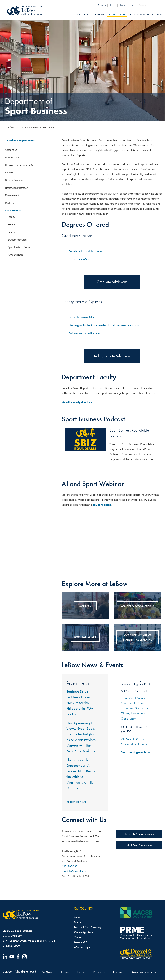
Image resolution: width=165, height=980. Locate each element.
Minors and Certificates (85, 333)
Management (12, 195)
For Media (47, 972)
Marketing (10, 203)
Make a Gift (81, 942)
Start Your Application (139, 845)
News (123, 5)
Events (113, 5)
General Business (14, 180)
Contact (78, 937)
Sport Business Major (83, 317)
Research (13, 225)
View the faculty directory (79, 402)
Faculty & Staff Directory (88, 927)
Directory (102, 5)
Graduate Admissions (112, 282)
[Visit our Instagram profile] (25, 957)
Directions (119, 972)
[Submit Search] (160, 5)
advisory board (102, 505)
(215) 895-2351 (70, 866)
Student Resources (18, 240)
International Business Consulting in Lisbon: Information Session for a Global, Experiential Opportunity (136, 708)
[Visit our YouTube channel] (12, 957)
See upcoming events (136, 752)
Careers (65, 972)
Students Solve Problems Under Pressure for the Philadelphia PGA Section (80, 703)
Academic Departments (20, 127)
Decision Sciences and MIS (19, 165)
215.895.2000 (11, 946)
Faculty (11, 217)
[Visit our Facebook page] (19, 957)
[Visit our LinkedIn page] (6, 957)
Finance (9, 173)
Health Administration (17, 188)
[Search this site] (148, 5)
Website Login (82, 947)
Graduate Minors (81, 259)
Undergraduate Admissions (112, 356)
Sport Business (13, 211)
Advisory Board (16, 255)
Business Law (12, 157)
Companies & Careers (141, 14)
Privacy (81, 972)
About (159, 14)
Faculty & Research (117, 14)
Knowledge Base (83, 932)
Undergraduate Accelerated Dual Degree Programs (104, 325)
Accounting (11, 150)
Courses (12, 232)
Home (7, 127)
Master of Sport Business (85, 251)
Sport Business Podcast (20, 247)
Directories (99, 972)
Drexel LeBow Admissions (139, 834)
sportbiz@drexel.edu (74, 871)
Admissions (97, 14)
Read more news (79, 802)
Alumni (133, 5)
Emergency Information (144, 972)
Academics (82, 14)
